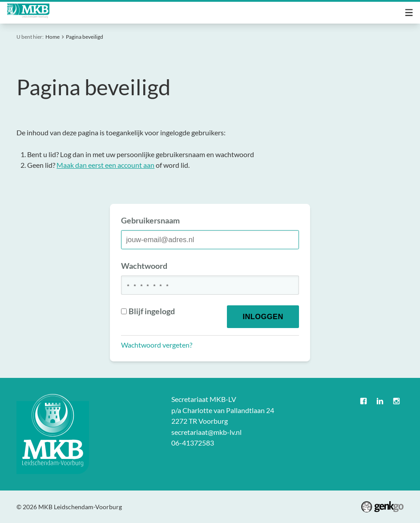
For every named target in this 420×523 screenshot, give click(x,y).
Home (52, 37)
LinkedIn (380, 401)
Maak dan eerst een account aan (105, 165)
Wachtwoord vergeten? (157, 345)
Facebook (364, 401)
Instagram (396, 401)
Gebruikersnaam (150, 220)
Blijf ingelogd (148, 311)
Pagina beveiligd (85, 37)
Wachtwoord (144, 266)
